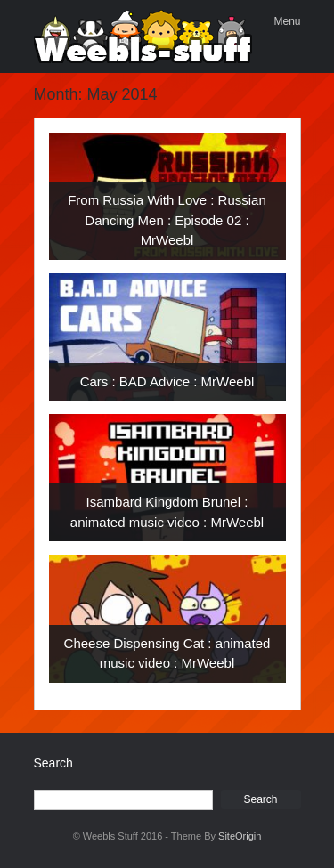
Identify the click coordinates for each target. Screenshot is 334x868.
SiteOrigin (240, 836)
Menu (287, 21)
